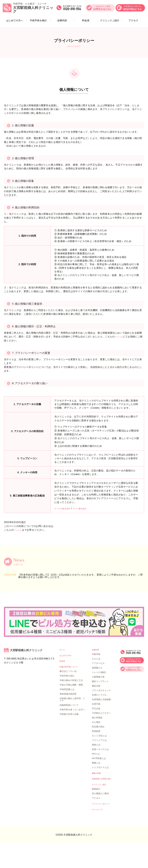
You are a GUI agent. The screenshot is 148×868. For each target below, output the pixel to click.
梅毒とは (96, 786)
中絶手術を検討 (39, 21)
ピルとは (96, 682)
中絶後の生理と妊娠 (69, 738)
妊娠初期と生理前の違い (103, 802)
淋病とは (96, 768)
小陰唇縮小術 (98, 700)
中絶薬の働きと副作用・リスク (72, 723)
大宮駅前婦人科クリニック (30, 673)
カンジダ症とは (99, 759)
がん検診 (96, 745)
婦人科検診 (97, 740)
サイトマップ (98, 834)
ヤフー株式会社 (85, 508)
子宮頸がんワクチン (101, 736)
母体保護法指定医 (68, 718)
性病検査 (96, 754)
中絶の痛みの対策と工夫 (71, 704)
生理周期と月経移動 (101, 722)
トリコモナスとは (100, 790)
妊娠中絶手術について (70, 691)
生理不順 (96, 727)
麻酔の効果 (97, 796)
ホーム (63, 673)
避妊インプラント (100, 704)
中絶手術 (96, 677)
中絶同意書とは (67, 713)
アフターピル (98, 686)
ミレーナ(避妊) (99, 695)
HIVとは (96, 777)
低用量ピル (97, 691)
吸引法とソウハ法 (68, 695)
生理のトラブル (99, 718)
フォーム (120, 337)
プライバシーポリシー (102, 828)
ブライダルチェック (101, 713)
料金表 (86, 21)
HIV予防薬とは (99, 781)
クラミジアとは (99, 763)
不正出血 (96, 731)
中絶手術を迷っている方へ (72, 734)
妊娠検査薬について (69, 729)
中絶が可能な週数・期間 (71, 709)
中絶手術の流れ (67, 700)
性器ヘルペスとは (100, 772)
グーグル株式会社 (64, 508)
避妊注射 (96, 709)
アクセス (132, 21)
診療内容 (62, 21)
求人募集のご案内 (100, 817)
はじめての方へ (16, 21)
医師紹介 (96, 813)
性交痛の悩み (98, 750)
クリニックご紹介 (109, 21)
